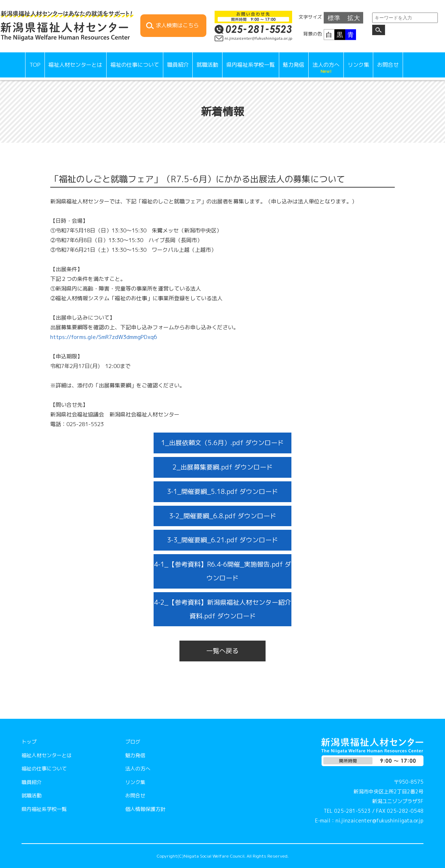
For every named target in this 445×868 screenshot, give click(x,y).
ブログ (133, 742)
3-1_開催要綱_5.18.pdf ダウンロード (222, 492)
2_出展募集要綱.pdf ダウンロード (223, 467)
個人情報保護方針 (145, 809)
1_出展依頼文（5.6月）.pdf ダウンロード (222, 443)
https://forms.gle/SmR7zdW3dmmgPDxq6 (104, 337)
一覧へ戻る (222, 651)
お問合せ (388, 65)
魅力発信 (294, 65)
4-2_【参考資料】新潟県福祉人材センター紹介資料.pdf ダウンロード (222, 609)
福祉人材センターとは (75, 65)
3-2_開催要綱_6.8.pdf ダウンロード (223, 516)
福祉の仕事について (135, 65)
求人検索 (177, 26)
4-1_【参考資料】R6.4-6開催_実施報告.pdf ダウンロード (222, 571)
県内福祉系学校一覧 (251, 65)
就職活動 (207, 65)
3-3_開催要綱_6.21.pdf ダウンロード (222, 540)
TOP (35, 65)
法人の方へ (326, 68)
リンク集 (359, 65)
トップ (29, 742)
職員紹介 (178, 65)
